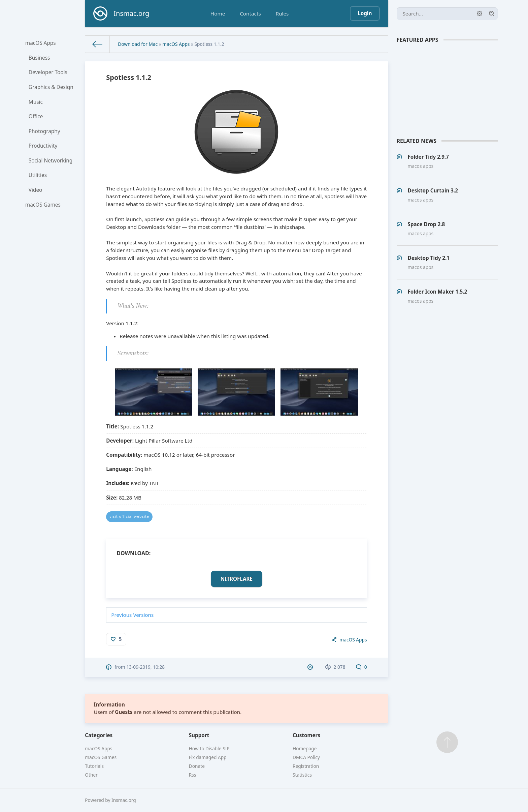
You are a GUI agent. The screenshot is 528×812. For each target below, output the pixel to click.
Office (36, 117)
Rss (193, 775)
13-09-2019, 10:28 (145, 667)
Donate (197, 766)
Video (36, 192)
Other (91, 775)
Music (36, 102)
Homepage (305, 748)
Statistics (302, 775)
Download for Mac (138, 44)
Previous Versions (132, 615)
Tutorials (94, 766)
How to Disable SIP (209, 748)
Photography (45, 132)
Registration (306, 766)
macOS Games (43, 207)
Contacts (250, 13)
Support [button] (199, 735)
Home (218, 13)
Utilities (38, 177)
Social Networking (51, 162)
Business (40, 58)
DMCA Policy (306, 757)
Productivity (43, 147)
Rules (282, 13)
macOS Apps (41, 43)
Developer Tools (48, 73)
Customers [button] (306, 735)
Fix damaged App (208, 757)
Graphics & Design (51, 88)
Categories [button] (99, 735)
